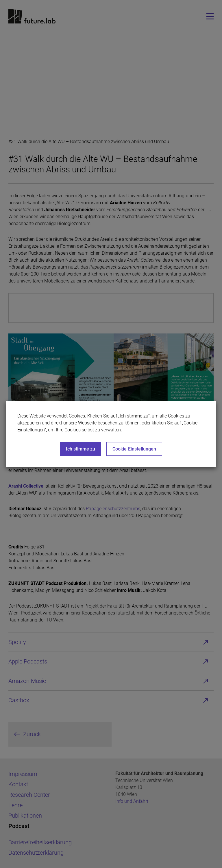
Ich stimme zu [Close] (81, 449)
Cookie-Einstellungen (134, 449)
